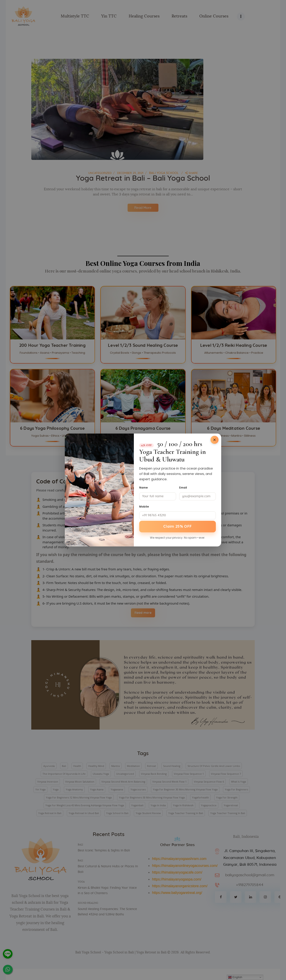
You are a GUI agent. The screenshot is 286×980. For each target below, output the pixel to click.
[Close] (214, 440)
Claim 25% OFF (178, 526)
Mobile (144, 506)
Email (183, 487)
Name (143, 487)
